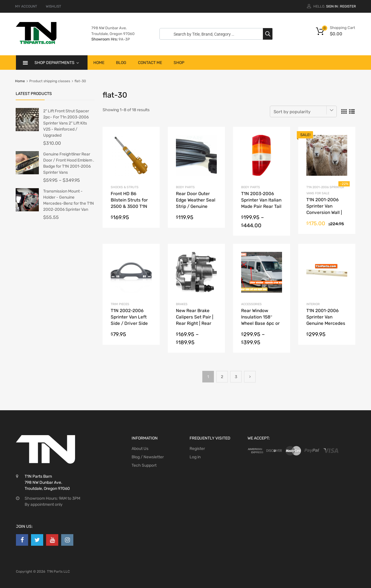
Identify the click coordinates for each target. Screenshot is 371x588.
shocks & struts (125, 187)
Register (348, 6)
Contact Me (150, 63)
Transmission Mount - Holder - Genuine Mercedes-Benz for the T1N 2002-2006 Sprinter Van (69, 200)
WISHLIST (53, 6)
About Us (140, 449)
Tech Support (144, 465)
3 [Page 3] (236, 377)
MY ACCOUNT (26, 6)
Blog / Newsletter (148, 457)
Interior (313, 304)
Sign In (332, 6)
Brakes (182, 304)
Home (99, 63)
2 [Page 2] (222, 377)
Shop (179, 63)
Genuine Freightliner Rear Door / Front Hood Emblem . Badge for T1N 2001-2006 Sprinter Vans (69, 163)
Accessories (251, 304)
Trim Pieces (120, 304)
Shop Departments (57, 63)
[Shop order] (303, 111)
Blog (121, 63)
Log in (195, 457)
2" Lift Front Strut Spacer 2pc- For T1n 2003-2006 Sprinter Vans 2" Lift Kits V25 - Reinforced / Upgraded (66, 123)
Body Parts (185, 187)
